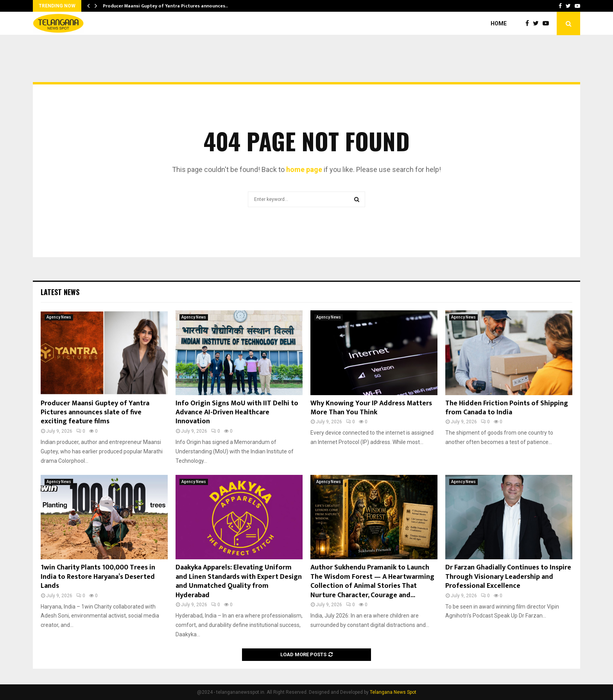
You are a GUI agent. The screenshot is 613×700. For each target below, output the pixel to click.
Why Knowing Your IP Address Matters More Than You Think (371, 408)
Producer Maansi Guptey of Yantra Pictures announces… (166, 6)
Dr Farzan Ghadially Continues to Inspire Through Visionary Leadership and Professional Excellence (508, 577)
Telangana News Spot (393, 692)
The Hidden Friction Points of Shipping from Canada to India (507, 408)
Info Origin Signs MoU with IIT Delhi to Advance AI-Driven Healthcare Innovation (237, 413)
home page (304, 169)
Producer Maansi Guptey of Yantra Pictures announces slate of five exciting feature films (95, 413)
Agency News (59, 317)
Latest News (60, 292)
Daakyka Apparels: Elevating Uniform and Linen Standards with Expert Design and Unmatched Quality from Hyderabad (239, 581)
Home (499, 23)
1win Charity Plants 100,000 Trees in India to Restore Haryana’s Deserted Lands (98, 577)
